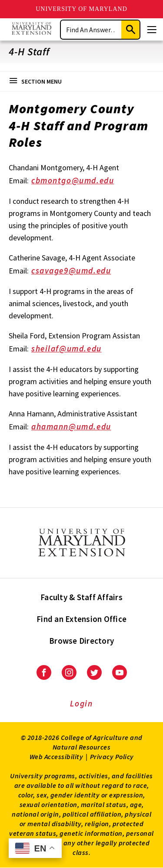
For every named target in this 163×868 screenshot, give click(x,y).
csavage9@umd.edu (77, 271)
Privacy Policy (112, 757)
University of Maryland (81, 9)
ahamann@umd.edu (77, 427)
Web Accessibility (57, 757)
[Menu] (152, 30)
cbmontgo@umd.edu (79, 181)
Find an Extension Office (81, 619)
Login (81, 703)
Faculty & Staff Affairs (81, 597)
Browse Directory (81, 641)
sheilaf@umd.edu (72, 349)
